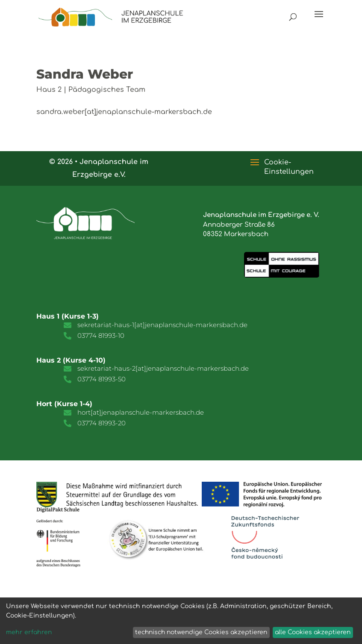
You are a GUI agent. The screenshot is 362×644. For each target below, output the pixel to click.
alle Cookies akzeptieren (313, 632)
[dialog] (181, 621)
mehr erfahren (29, 632)
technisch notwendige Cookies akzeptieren (201, 632)
